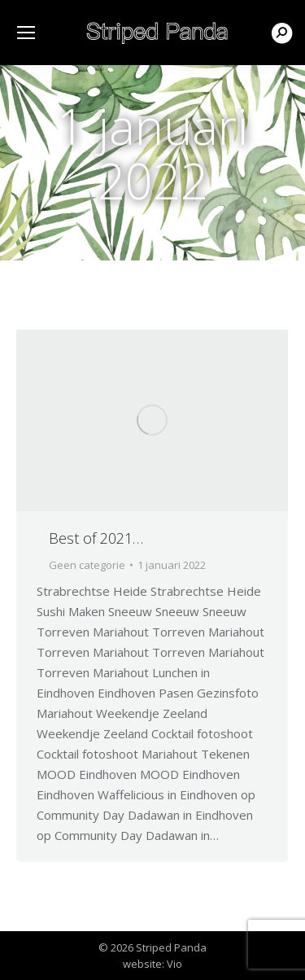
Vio (174, 964)
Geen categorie (87, 565)
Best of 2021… (96, 538)
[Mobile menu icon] (26, 33)
